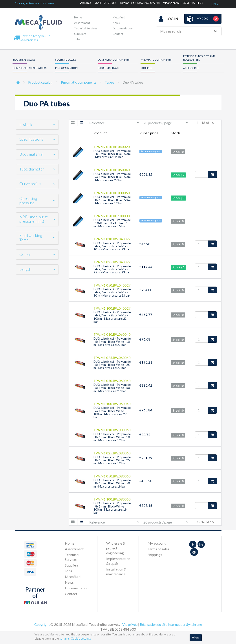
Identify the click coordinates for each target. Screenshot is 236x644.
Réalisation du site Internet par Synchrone (171, 624)
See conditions (29, 40)
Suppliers (80, 34)
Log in (168, 19)
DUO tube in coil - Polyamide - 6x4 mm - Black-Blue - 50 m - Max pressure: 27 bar (112, 177)
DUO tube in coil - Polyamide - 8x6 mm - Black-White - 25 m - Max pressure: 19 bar (112, 460)
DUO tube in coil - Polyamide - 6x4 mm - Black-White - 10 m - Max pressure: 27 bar (112, 342)
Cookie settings (81, 639)
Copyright (42, 624)
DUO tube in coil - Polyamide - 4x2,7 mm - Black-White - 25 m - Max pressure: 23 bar (112, 269)
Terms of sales (158, 549)
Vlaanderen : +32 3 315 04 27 (183, 3)
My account (157, 543)
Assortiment (82, 23)
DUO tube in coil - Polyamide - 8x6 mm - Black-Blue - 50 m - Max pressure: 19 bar (112, 200)
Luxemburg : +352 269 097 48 (139, 3)
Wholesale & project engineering (116, 548)
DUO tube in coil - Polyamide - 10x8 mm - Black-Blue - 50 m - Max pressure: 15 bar (112, 223)
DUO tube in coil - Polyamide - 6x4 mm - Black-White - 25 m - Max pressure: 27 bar (112, 365)
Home (78, 17)
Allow (196, 637)
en (215, 4)
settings (64, 639)
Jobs (77, 39)
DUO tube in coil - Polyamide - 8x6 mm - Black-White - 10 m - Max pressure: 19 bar (112, 437)
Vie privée (130, 624)
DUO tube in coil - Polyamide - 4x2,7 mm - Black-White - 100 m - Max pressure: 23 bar (112, 317)
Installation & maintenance (116, 571)
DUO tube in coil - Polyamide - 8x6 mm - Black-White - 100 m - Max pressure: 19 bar (112, 508)
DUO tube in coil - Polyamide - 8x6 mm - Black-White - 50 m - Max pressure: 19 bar (112, 483)
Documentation (123, 28)
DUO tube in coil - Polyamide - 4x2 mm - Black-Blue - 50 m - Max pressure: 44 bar (112, 154)
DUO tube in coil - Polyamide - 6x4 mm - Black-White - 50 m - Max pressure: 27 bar (112, 388)
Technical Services (86, 28)
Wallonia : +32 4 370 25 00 (98, 3)
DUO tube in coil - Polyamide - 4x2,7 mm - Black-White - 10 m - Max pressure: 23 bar (112, 246)
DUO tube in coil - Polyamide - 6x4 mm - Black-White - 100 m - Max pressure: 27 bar (112, 412)
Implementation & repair (118, 561)
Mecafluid (119, 17)
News (116, 23)
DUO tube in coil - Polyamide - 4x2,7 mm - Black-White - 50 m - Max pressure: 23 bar (112, 292)
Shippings (155, 555)
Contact (118, 34)
